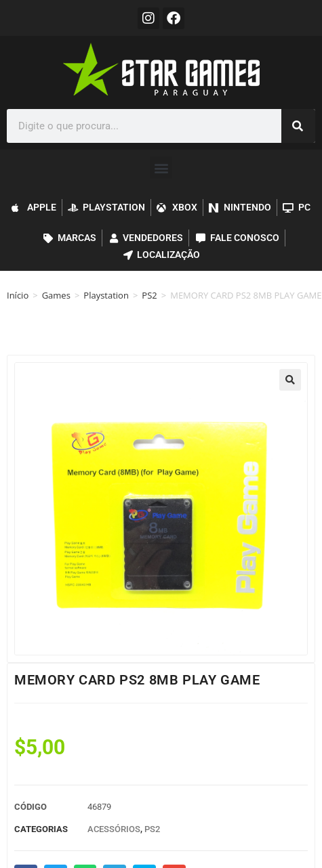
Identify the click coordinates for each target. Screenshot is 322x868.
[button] (161, 168)
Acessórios (114, 829)
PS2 (149, 295)
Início (18, 295)
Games (56, 295)
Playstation (106, 295)
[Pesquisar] (298, 126)
